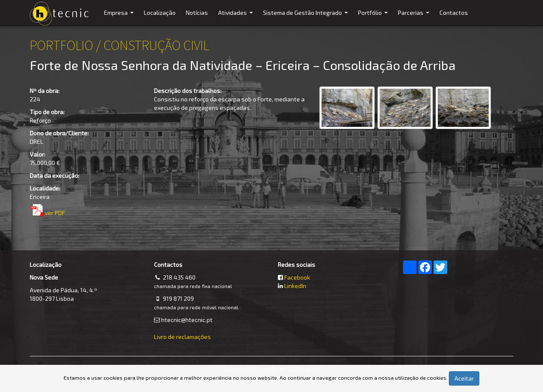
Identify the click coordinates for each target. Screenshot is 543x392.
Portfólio (374, 17)
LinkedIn (295, 286)
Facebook (297, 277)
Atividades (237, 17)
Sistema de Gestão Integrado (306, 17)
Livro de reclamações (182, 337)
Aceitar (464, 378)
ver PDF (55, 213)
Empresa (120, 17)
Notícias (197, 13)
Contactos (454, 13)
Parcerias (415, 17)
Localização (160, 13)
